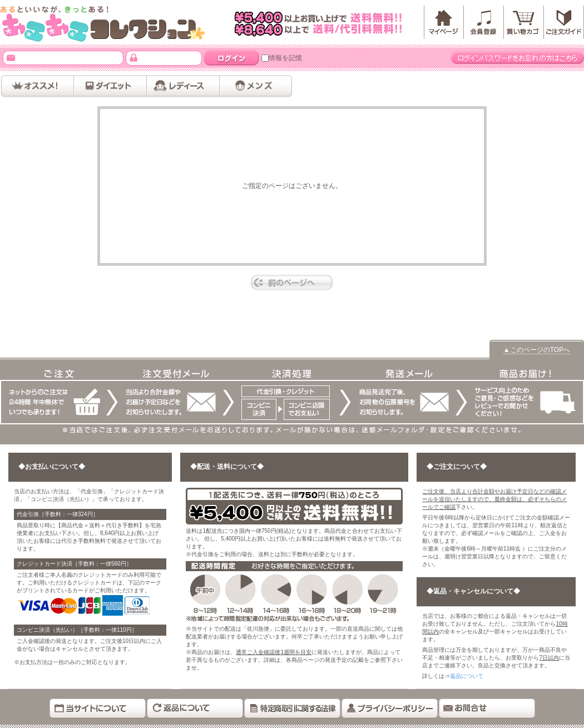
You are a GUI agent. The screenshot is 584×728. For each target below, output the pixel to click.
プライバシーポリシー (390, 709)
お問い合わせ (487, 709)
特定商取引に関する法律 (292, 709)
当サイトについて (98, 709)
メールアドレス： (11, 58)
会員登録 (484, 22)
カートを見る (524, 22)
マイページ (444, 22)
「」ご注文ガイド (564, 22)
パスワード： (134, 58)
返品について (467, 676)
